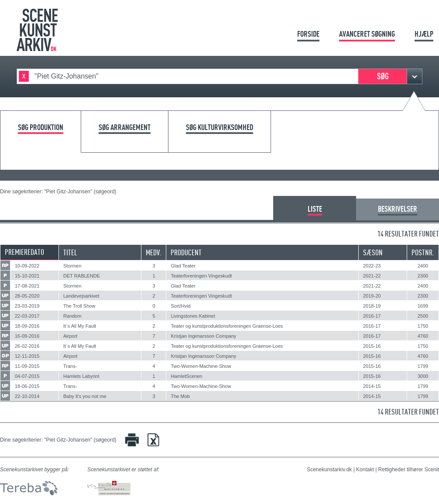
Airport (70, 336)
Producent (186, 252)
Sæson (373, 252)
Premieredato (24, 252)
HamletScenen (186, 376)
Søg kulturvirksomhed (219, 128)
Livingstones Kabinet (193, 316)
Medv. (154, 252)
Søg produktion (41, 128)
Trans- (70, 366)
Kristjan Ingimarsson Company (203, 336)
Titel (70, 252)
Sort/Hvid (180, 306)
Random (72, 316)
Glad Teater (183, 266)
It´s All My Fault (80, 326)
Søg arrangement (125, 128)
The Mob (180, 396)
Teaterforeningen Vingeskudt (201, 276)
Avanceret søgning (367, 34)
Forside (308, 34)
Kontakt (365, 470)
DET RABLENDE (82, 276)
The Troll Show (79, 306)
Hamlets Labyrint (81, 376)
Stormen (72, 266)
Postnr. (423, 252)
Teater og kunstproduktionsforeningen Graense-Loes (227, 326)
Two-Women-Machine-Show (201, 366)
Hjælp (424, 34)
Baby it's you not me (85, 396)
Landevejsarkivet (81, 296)
